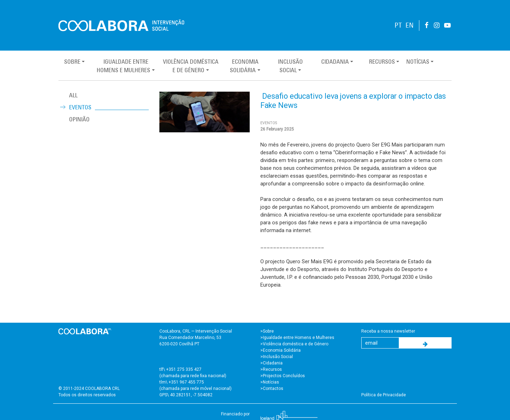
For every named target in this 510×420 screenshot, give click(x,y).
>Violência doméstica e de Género (294, 344)
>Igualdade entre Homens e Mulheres (297, 338)
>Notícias (270, 382)
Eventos (80, 107)
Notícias (418, 62)
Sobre (72, 62)
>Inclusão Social (277, 357)
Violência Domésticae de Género (191, 66)
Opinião (79, 119)
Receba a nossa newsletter (388, 331)
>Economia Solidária (280, 350)
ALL (73, 95)
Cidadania (335, 62)
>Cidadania (271, 363)
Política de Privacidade (384, 395)
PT (398, 25)
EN (410, 25)
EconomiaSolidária (244, 66)
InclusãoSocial (290, 66)
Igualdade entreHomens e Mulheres (123, 66)
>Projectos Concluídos (283, 376)
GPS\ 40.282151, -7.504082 (186, 395)
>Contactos (272, 389)
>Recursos (271, 369)
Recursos (382, 62)
